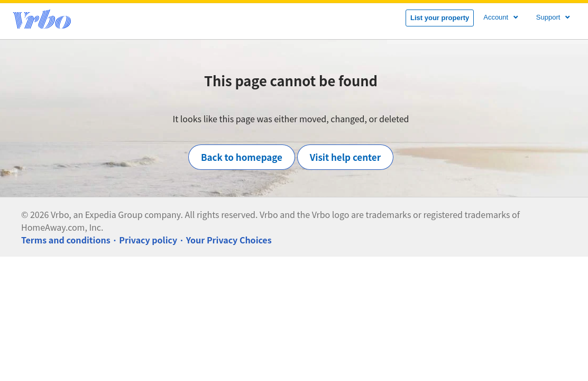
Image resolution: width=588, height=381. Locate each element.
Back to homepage (242, 157)
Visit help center (345, 157)
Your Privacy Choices (229, 240)
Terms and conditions (66, 240)
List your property (440, 18)
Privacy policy (148, 240)
